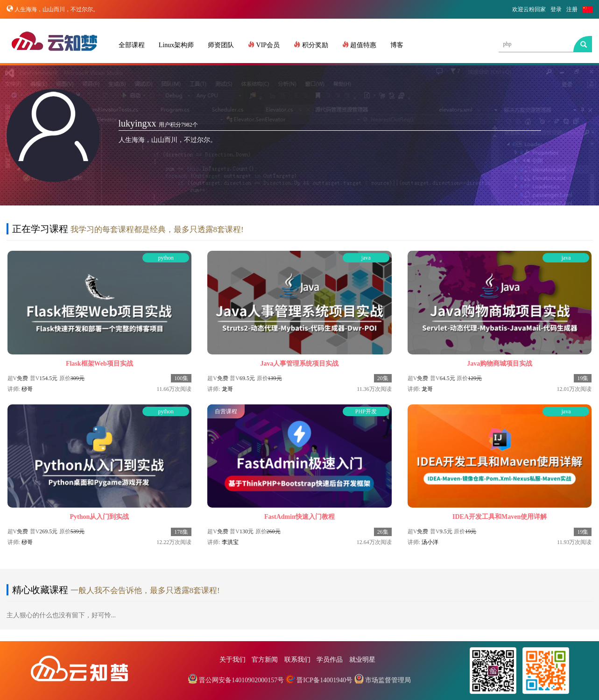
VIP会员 (264, 45)
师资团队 (221, 45)
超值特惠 (359, 45)
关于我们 (233, 660)
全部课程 (132, 45)
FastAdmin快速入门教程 (299, 517)
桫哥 (27, 389)
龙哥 (227, 389)
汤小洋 (430, 542)
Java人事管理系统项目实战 (299, 364)
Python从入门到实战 (99, 517)
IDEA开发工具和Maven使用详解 (500, 517)
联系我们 (297, 660)
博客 (397, 45)
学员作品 (330, 660)
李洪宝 (230, 542)
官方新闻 (265, 660)
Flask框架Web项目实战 (99, 364)
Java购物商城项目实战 (500, 364)
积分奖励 (311, 45)
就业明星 (362, 660)
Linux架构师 (176, 45)
